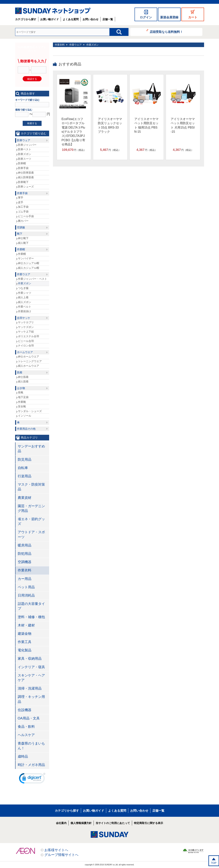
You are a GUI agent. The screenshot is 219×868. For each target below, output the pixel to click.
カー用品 (25, 579)
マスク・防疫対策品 (31, 487)
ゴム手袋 (23, 212)
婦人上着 (23, 297)
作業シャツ (25, 293)
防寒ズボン (25, 154)
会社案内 (61, 823)
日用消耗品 (26, 595)
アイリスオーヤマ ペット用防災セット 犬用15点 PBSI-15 (183, 125)
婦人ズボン (25, 302)
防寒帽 (22, 163)
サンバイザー (26, 258)
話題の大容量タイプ (31, 606)
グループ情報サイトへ (61, 855)
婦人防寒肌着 (26, 177)
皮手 (21, 202)
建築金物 (25, 634)
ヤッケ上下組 (26, 332)
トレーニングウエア (30, 361)
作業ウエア (75, 45)
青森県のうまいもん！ (31, 746)
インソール (25, 416)
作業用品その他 (26, 429)
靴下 (20, 234)
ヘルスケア (26, 735)
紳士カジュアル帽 (29, 263)
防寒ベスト (25, 149)
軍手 (21, 198)
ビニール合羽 (26, 341)
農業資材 (25, 498)
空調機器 (25, 562)
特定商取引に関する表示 (149, 823)
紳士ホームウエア (29, 356)
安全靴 (22, 406)
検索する (32, 123)
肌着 (20, 372)
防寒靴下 (23, 182)
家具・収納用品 (30, 659)
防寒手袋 (23, 168)
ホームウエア (25, 352)
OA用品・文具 (29, 718)
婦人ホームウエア (29, 366)
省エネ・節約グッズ (31, 521)
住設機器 (25, 710)
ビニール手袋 (26, 216)
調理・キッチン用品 (31, 699)
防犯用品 (25, 554)
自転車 (23, 468)
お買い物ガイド (50, 19)
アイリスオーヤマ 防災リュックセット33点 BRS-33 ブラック (110, 125)
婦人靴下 (23, 243)
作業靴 (22, 402)
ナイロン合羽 (26, 346)
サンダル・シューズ (30, 411)
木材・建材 (26, 625)
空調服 (21, 227)
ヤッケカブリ (26, 322)
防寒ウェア (24, 140)
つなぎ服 (23, 288)
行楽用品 (25, 476)
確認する (32, 79)
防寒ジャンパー (27, 145)
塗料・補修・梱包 (31, 617)
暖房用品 (25, 545)
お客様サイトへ (56, 850)
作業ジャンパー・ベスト (33, 279)
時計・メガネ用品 (31, 765)
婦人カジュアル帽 (29, 268)
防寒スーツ (25, 159)
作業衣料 (60, 45)
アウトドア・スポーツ (31, 534)
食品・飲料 (26, 727)
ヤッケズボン (26, 327)
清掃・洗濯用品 (30, 688)
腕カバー (23, 221)
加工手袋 (23, 207)
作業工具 (25, 642)
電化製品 (25, 650)
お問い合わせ (91, 19)
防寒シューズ (26, 187)
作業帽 (21, 249)
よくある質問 (71, 19)
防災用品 (25, 460)
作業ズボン (92, 45)
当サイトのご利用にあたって (113, 823)
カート (193, 17)
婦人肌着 (23, 381)
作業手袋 (22, 193)
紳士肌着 (23, 377)
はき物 (21, 388)
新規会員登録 (169, 17)
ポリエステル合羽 (29, 336)
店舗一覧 (108, 19)
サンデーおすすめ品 (31, 449)
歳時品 (23, 756)
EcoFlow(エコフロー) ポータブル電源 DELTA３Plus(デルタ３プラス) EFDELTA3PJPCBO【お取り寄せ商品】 (73, 132)
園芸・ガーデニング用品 (31, 508)
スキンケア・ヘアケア (31, 678)
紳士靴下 (23, 238)
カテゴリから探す (26, 19)
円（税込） (74, 150)
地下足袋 (23, 397)
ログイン (146, 17)
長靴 (21, 392)
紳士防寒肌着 (26, 173)
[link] (32, 779)
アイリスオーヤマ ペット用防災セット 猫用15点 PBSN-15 (146, 125)
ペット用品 (26, 587)
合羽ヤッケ (24, 318)
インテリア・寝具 (31, 667)
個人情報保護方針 (81, 823)
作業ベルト (25, 307)
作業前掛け (25, 311)
